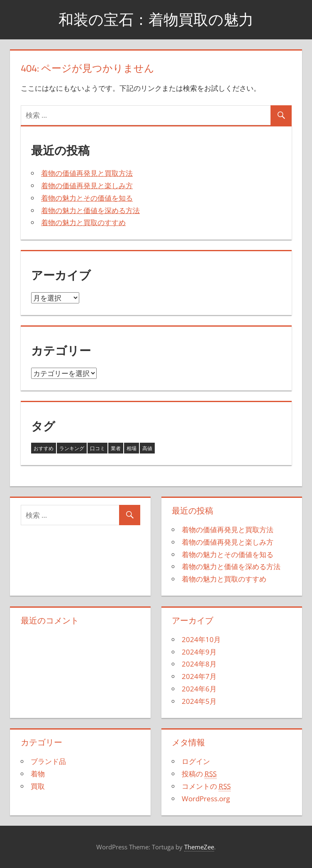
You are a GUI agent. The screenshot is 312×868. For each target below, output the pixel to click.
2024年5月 (199, 701)
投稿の (199, 774)
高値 (147, 448)
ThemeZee (199, 847)
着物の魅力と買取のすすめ (83, 222)
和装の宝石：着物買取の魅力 (156, 19)
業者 (116, 448)
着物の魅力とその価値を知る (87, 198)
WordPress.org (206, 799)
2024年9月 (199, 652)
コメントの (206, 786)
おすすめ (44, 448)
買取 (38, 786)
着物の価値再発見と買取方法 (87, 173)
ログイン (196, 761)
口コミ (97, 448)
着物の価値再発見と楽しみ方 (87, 185)
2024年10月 (201, 639)
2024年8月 (199, 664)
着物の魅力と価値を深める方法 (90, 210)
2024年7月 (199, 676)
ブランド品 (48, 761)
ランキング (72, 448)
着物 (38, 774)
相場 (132, 448)
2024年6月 (199, 689)
